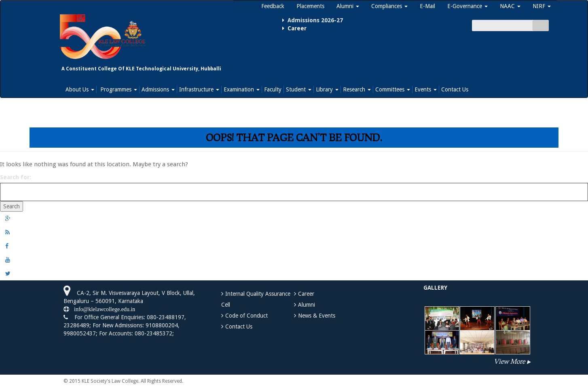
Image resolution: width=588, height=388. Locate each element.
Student (299, 89)
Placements (310, 6)
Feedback (273, 6)
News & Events (317, 316)
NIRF (542, 6)
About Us (80, 89)
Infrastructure (199, 89)
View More (509, 361)
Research (357, 89)
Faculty (273, 89)
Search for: (16, 177)
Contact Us (455, 89)
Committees (393, 89)
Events (426, 89)
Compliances (389, 6)
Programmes (118, 89)
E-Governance (467, 6)
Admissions (158, 89)
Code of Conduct (246, 316)
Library (327, 89)
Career (306, 294)
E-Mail (427, 6)
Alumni (348, 6)
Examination (242, 89)
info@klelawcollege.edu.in (102, 309)
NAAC (510, 6)
